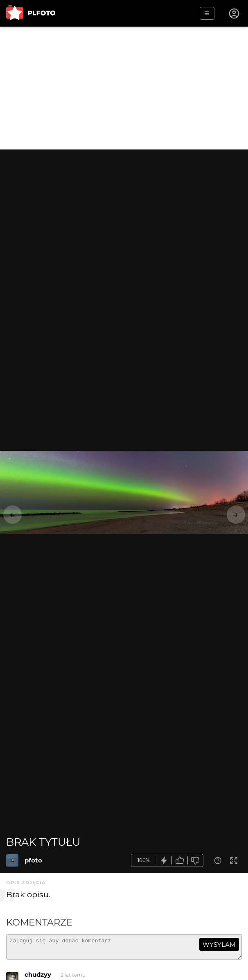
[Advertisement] (124, 88)
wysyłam (219, 945)
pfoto (33, 860)
